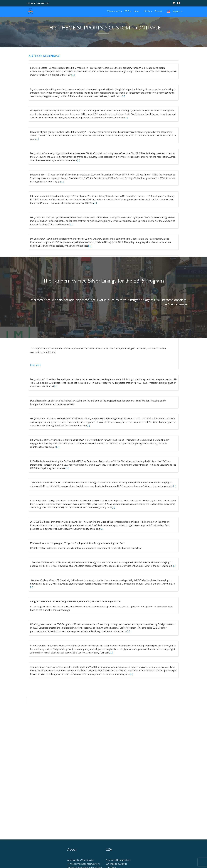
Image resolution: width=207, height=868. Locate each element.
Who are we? (113, 11)
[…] (73, 75)
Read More (36, 365)
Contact (158, 11)
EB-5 (127, 11)
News (136, 11)
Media (147, 11)
